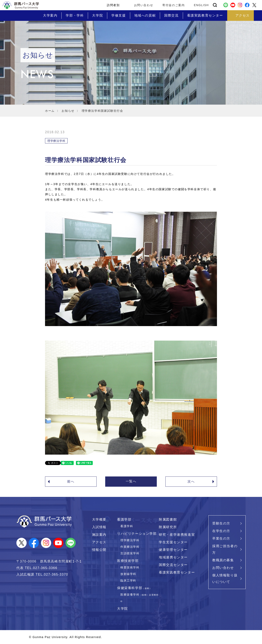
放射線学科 (128, 574)
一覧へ (131, 481)
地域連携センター (173, 557)
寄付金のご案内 (173, 5)
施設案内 (99, 535)
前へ (71, 481)
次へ (191, 481)
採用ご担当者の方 (225, 549)
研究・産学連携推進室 (177, 535)
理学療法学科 (130, 540)
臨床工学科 (128, 580)
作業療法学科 (130, 547)
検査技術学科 (130, 567)
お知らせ (68, 111)
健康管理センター (173, 550)
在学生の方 (221, 531)
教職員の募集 (223, 560)
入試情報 (99, 527)
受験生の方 (221, 523)
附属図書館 (168, 519)
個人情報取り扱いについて (225, 579)
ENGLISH (201, 5)
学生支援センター (173, 542)
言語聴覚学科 (130, 553)
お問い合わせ (144, 5)
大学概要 (99, 519)
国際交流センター (173, 565)
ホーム (50, 111)
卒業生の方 (221, 538)
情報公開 (99, 550)
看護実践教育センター (177, 572)
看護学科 (127, 526)
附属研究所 (168, 527)
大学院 (123, 609)
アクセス (99, 542)
